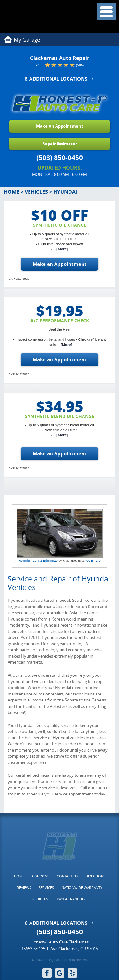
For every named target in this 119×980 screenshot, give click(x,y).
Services (46, 887)
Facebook (47, 973)
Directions (95, 876)
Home (12, 192)
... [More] (60, 249)
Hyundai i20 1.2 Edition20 (38, 560)
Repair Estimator (60, 144)
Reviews (24, 887)
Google (60, 973)
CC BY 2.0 (93, 560)
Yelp (72, 973)
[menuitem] (19, 876)
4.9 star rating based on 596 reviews (60, 960)
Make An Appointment (60, 126)
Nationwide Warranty (82, 887)
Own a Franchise (71, 899)
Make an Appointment (60, 264)
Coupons (41, 876)
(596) (80, 65)
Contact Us (67, 876)
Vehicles (36, 192)
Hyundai (65, 192)
